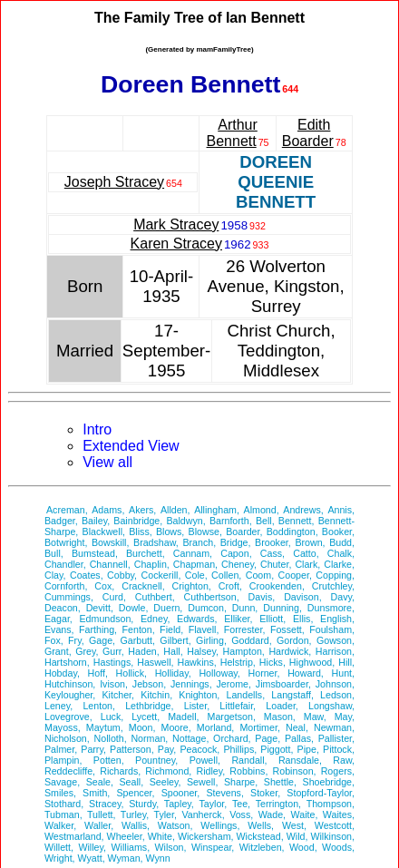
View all (107, 462)
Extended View (131, 446)
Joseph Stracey (114, 182)
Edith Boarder (308, 133)
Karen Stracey (176, 244)
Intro (97, 429)
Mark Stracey (176, 224)
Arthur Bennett (232, 133)
